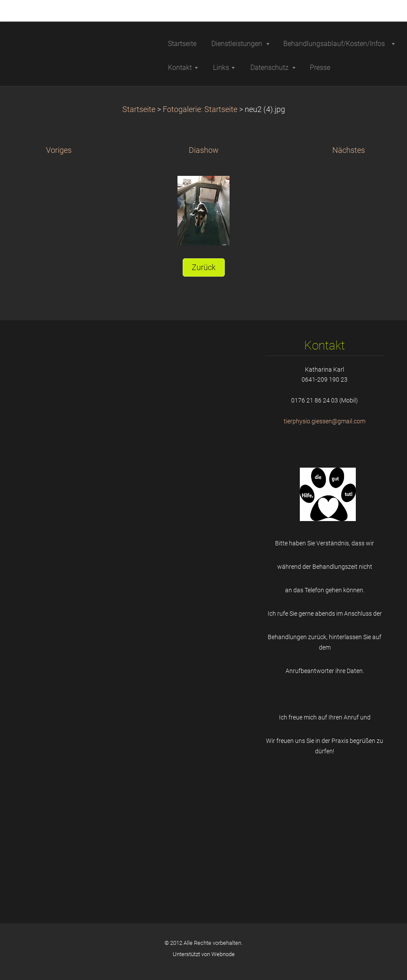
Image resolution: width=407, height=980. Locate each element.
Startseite (139, 109)
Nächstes (349, 150)
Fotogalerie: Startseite (200, 109)
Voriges (59, 150)
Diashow (204, 150)
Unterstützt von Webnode (204, 954)
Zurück (204, 267)
